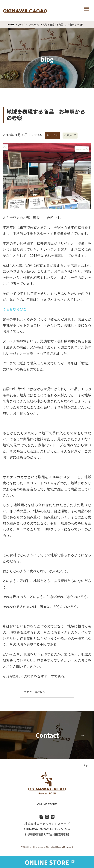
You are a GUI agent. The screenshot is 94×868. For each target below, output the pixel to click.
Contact (47, 735)
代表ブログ (70, 135)
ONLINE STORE (47, 804)
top (86, 765)
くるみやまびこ (15, 309)
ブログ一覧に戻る (35, 692)
